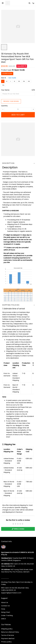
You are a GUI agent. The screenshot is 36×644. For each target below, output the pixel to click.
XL (14, 81)
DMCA (4, 621)
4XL (29, 81)
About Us (5, 605)
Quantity (4, 106)
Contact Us (5, 608)
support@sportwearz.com (11, 595)
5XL (3, 85)
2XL (19, 81)
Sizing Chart (6, 614)
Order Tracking (7, 618)
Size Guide (12, 78)
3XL (24, 81)
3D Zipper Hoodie (18, 70)
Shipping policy (7, 631)
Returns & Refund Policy (10, 634)
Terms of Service (8, 637)
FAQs (3, 611)
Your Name (5, 90)
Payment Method (8, 641)
